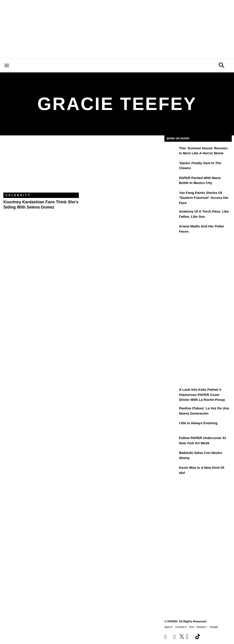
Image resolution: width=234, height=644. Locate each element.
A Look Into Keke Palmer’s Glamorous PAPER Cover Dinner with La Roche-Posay (202, 395)
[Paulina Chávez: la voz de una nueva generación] (171, 411)
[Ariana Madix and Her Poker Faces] (171, 229)
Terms (214, 627)
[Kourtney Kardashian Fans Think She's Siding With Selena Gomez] (41, 167)
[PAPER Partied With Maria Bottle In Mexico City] (171, 181)
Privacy (202, 627)
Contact (181, 627)
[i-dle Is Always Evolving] (171, 426)
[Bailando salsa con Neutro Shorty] (171, 456)
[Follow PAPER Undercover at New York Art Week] (171, 441)
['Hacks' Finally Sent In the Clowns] (171, 166)
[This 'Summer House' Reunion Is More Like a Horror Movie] (171, 151)
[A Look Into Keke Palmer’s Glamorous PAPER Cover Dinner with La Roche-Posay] (171, 393)
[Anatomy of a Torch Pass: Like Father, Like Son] (171, 215)
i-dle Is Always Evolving (198, 423)
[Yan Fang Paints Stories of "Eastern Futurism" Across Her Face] (171, 196)
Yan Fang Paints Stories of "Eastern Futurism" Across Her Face (204, 198)
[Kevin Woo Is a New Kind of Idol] (171, 471)
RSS (192, 627)
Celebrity (18, 195)
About (169, 627)
